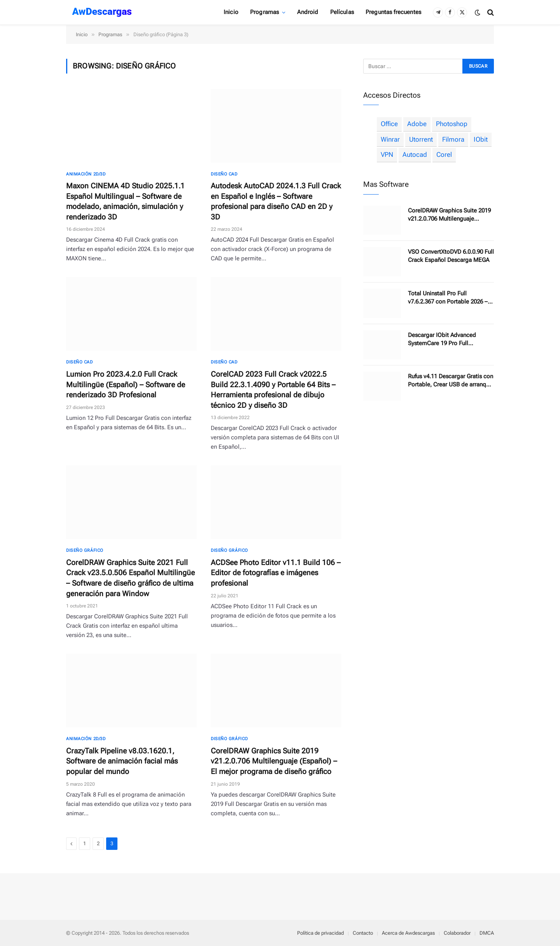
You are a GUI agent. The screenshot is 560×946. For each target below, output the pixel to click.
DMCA (487, 933)
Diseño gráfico (85, 550)
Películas (342, 12)
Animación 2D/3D (86, 174)
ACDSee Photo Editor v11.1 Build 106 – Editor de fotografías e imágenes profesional (276, 573)
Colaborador (457, 933)
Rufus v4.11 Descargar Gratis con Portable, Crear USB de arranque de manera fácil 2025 (451, 381)
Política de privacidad (320, 933)
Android (308, 12)
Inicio (231, 12)
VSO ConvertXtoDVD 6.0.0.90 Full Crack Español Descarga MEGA (451, 256)
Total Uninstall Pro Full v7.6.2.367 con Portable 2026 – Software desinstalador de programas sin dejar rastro (448, 298)
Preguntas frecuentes (393, 12)
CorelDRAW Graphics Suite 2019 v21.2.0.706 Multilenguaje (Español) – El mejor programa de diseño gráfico (274, 761)
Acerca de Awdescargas (408, 933)
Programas (264, 12)
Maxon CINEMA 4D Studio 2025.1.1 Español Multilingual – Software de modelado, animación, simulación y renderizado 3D (125, 201)
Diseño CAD (224, 174)
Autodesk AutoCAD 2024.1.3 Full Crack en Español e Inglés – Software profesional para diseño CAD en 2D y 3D (276, 201)
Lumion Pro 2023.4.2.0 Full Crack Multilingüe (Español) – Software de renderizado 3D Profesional (126, 384)
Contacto (363, 933)
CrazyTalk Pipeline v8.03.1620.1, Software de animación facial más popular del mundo (122, 761)
